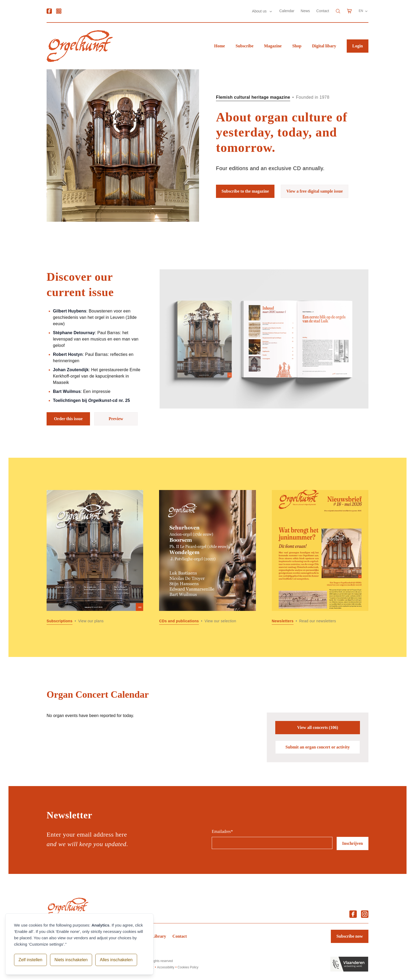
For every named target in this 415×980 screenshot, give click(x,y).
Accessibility (166, 967)
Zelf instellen (30, 960)
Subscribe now (350, 936)
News (305, 11)
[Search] (338, 11)
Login (358, 46)
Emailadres (222, 831)
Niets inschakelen (71, 960)
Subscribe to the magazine (245, 191)
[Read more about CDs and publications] (207, 557)
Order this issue (68, 419)
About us (260, 11)
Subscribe (245, 46)
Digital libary (324, 46)
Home (220, 46)
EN (364, 11)
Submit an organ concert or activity (318, 747)
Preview (116, 419)
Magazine (273, 46)
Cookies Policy (188, 967)
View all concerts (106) (318, 727)
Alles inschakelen (116, 960)
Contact (323, 11)
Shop (297, 46)
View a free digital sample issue (315, 191)
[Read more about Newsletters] (320, 557)
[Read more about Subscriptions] (95, 557)
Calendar (287, 11)
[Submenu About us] (271, 11)
